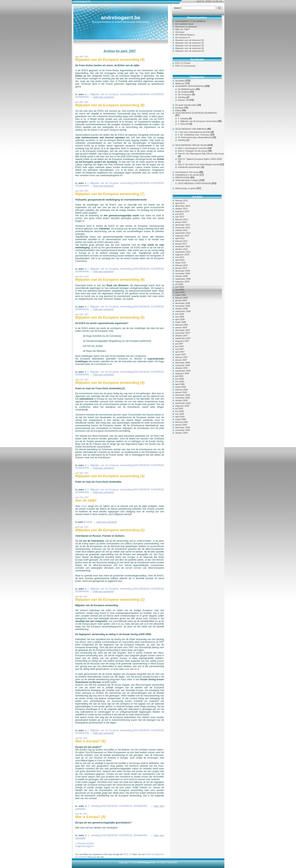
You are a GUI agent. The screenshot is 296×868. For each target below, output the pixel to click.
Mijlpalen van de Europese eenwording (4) (110, 383)
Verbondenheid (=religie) (187, 180)
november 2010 (183, 246)
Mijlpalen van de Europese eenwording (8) (110, 105)
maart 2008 (181, 322)
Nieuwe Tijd (184, 100)
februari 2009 (182, 298)
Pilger (84, 506)
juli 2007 (179, 344)
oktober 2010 (182, 249)
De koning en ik (183, 37)
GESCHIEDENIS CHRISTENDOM (194, 183)
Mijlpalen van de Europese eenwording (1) (110, 600)
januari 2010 (181, 268)
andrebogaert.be (121, 18)
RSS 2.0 (128, 854)
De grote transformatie (186, 105)
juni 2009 (180, 287)
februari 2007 (182, 357)
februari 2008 (182, 325)
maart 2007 (181, 354)
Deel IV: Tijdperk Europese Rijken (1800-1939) (200, 159)
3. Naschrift (183, 124)
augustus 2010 (182, 255)
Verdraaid (180, 32)
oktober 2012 (182, 230)
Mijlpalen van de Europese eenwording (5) (110, 317)
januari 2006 (181, 392)
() (103, 97)
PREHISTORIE (182, 178)
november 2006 (183, 365)
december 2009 (183, 271)
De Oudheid (184, 92)
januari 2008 (181, 327)
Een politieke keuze (184, 24)
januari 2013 (181, 222)
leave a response (155, 854)
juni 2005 (180, 411)
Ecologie (179, 108)
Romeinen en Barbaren (186, 27)
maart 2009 (181, 295)
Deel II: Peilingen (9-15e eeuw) (193, 151)
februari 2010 (182, 265)
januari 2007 (181, 360)
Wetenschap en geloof (186, 188)
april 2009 (180, 292)
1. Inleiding (94, 806)
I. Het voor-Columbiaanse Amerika (194, 132)
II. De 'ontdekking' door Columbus (194, 135)
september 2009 (183, 279)
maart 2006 (181, 387)
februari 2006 (182, 390)
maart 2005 (181, 419)
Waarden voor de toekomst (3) (190, 48)
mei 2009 (180, 290)
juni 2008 (180, 314)
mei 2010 (180, 257)
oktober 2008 (182, 309)
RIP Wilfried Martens (185, 35)
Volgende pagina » (85, 846)
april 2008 (180, 319)
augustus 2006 (182, 373)
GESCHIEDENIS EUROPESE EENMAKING (124, 806)
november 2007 (183, 333)
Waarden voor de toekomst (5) (190, 43)
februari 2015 (182, 201)
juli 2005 (179, 409)
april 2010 (180, 260)
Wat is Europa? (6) (91, 741)
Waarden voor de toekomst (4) (190, 46)
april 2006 (180, 384)
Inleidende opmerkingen (189, 167)
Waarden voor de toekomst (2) (190, 51)
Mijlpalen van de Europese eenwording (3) (110, 476)
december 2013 (183, 206)
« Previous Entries (85, 843)
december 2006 (183, 363)
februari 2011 (182, 241)
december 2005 (183, 395)
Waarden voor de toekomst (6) (190, 40)
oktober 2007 (182, 336)
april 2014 (180, 203)
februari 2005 (182, 422)
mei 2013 (180, 217)
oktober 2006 (182, 368)
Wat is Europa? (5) (91, 817)
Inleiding (182, 97)
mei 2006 (180, 382)
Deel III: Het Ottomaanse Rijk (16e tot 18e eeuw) (201, 154)
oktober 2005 (182, 400)
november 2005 (183, 398)
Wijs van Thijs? (182, 29)
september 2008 (183, 311)
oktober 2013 (182, 209)
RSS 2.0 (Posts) (183, 63)
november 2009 (183, 273)
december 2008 (183, 303)
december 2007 (183, 330)
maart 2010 (181, 263)
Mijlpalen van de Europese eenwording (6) (110, 280)
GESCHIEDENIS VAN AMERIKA (191, 129)
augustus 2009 (182, 282)
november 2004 (183, 430)
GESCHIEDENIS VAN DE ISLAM (191, 145)
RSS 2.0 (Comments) (185, 66)
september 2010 (183, 252)
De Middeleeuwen (187, 89)
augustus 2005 (182, 406)
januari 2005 (181, 425)
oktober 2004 (182, 433)
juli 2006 (179, 376)
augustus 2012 (182, 236)
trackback (82, 857)
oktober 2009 (182, 276)
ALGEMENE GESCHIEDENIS (190, 86)
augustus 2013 (182, 211)
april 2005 (180, 417)
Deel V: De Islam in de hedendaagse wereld (199, 164)
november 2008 (183, 306)
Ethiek (89, 522)
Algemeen (180, 83)
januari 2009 (181, 300)
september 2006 (183, 371)
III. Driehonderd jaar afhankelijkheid (195, 137)
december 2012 (183, 225)
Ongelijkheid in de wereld (187, 175)
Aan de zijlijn (86, 500)
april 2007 (180, 352)
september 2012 (183, 233)
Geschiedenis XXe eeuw (187, 172)
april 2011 (180, 238)
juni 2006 (180, 379)
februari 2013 (182, 219)
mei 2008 (180, 317)
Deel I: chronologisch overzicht (193, 148)
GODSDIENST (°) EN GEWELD (190, 21)
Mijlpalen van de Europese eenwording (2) (110, 530)
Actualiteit (180, 81)
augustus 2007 (182, 341)
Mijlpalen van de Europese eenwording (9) (110, 60)
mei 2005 (180, 414)
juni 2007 (180, 346)
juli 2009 (179, 284)
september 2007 (183, 338)
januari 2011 (181, 244)
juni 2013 (180, 214)
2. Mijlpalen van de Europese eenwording (110, 94)
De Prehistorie (185, 95)
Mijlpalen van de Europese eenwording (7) (110, 194)
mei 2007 (180, 349)
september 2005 (183, 403)
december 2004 (183, 427)
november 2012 (183, 228)
